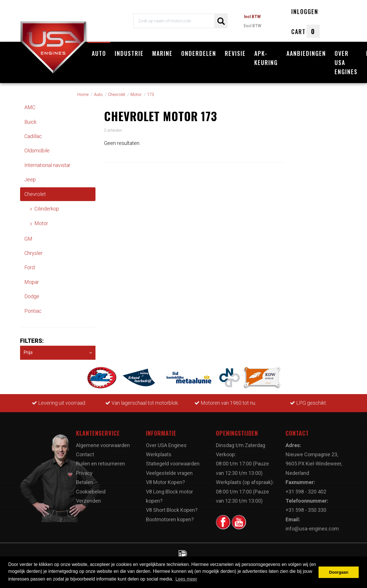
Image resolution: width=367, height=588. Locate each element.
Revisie (235, 53)
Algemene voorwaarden (103, 445)
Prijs (58, 353)
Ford (30, 267)
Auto (99, 53)
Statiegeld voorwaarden (173, 464)
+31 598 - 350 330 (306, 510)
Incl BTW (252, 17)
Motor (41, 223)
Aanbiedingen (306, 53)
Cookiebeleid (91, 492)
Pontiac (33, 311)
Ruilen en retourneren (100, 464)
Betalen (85, 482)
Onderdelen (199, 53)
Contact (85, 454)
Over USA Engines (346, 62)
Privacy (84, 473)
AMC (30, 107)
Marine (162, 53)
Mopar (32, 282)
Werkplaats (159, 454)
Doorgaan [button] (339, 572)
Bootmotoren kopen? (170, 519)
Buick (30, 122)
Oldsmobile (37, 151)
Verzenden (88, 501)
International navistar (47, 165)
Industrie (129, 53)
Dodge (32, 296)
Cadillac (33, 136)
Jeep (30, 179)
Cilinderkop (47, 209)
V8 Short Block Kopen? (172, 510)
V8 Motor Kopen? (165, 482)
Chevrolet (35, 194)
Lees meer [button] (186, 579)
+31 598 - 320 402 (306, 492)
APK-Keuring (266, 58)
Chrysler (34, 253)
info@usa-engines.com (312, 529)
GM (28, 239)
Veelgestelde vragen (169, 473)
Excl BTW (252, 26)
